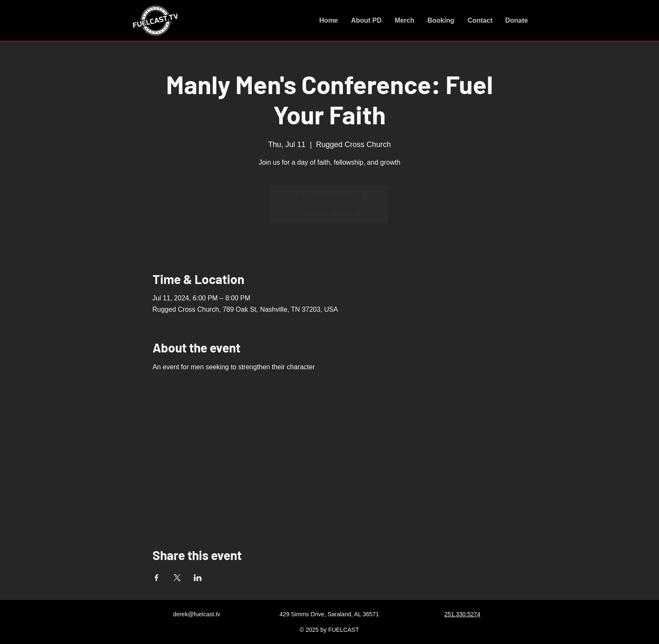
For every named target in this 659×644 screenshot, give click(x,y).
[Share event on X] (177, 578)
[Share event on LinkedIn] (198, 578)
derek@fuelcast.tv (197, 614)
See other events (330, 209)
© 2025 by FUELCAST (329, 630)
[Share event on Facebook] (157, 578)
